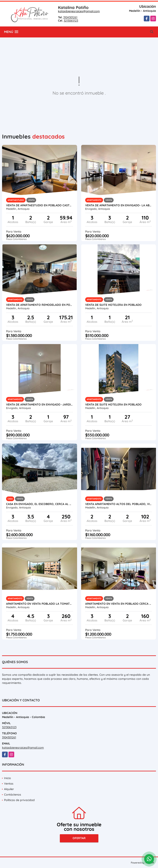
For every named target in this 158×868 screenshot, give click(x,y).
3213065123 (71, 21)
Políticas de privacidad (19, 800)
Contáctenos (13, 795)
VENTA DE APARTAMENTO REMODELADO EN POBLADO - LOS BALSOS (40, 305)
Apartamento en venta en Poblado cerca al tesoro (119, 604)
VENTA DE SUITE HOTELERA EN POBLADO (113, 305)
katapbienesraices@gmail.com (79, 11)
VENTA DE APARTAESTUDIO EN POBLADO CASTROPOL (40, 205)
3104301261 (70, 17)
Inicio (8, 778)
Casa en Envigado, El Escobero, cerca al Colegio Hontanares (40, 504)
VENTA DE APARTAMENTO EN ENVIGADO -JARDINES (40, 404)
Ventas (9, 784)
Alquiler (9, 789)
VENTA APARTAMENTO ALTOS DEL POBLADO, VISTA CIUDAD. (119, 504)
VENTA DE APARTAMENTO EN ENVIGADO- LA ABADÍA (119, 205)
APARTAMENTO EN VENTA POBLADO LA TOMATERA (40, 604)
